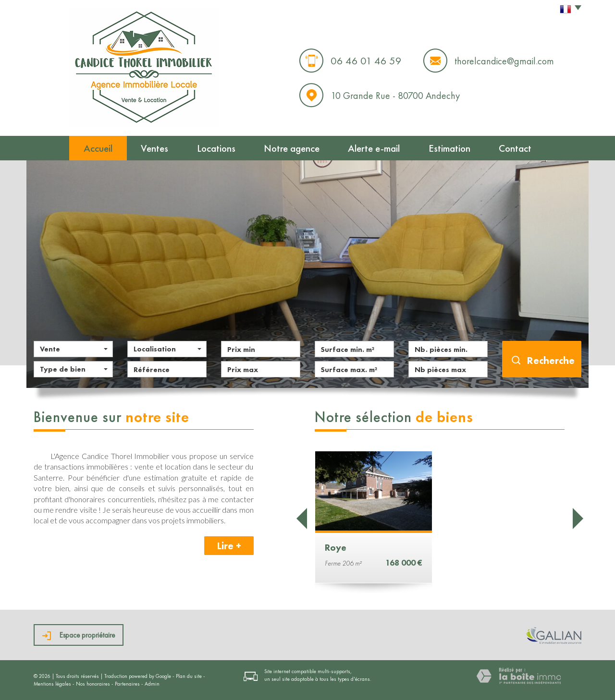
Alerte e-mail (374, 148)
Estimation (449, 148)
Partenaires (127, 684)
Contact (515, 148)
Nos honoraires (93, 684)
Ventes (154, 148)
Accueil (98, 148)
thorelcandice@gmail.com (504, 61)
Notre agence (292, 148)
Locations (216, 148)
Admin (152, 684)
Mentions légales (52, 684)
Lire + (229, 546)
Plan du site (189, 676)
